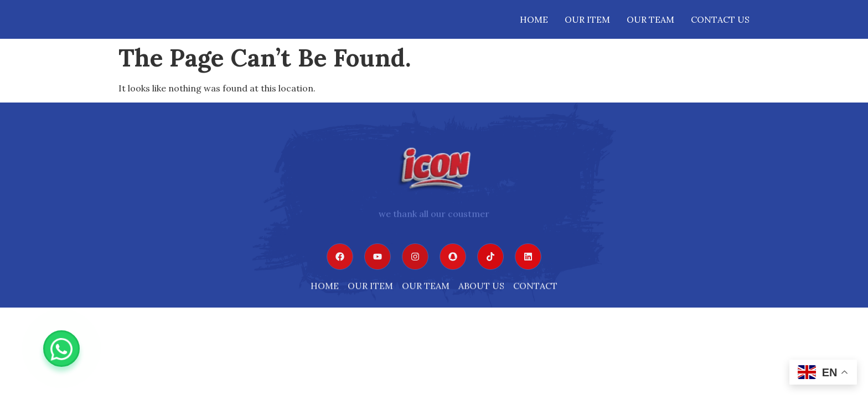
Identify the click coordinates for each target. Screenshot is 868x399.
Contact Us (720, 19)
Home (534, 19)
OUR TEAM (650, 19)
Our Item (587, 19)
